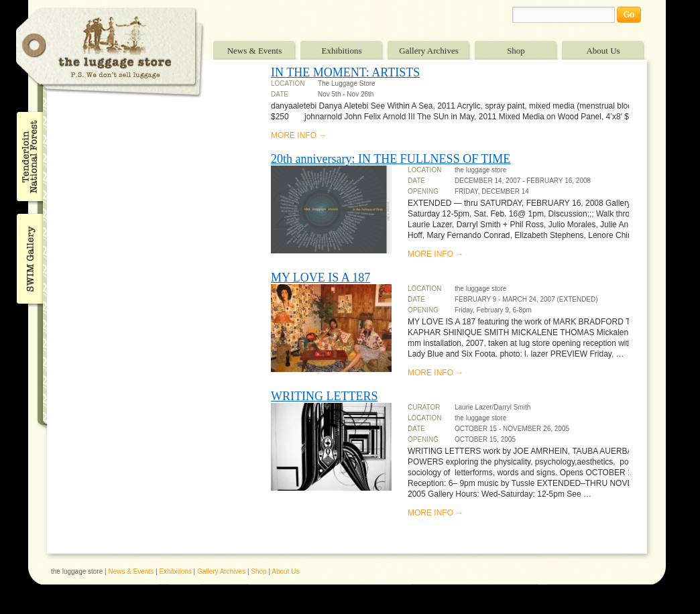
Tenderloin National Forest (28, 156)
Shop (516, 51)
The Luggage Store (110, 53)
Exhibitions (342, 51)
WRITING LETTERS (324, 396)
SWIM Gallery (28, 257)
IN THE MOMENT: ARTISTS (345, 72)
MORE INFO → (299, 135)
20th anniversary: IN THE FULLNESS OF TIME (391, 159)
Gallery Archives (428, 51)
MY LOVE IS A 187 (320, 278)
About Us (603, 51)
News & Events (255, 51)
